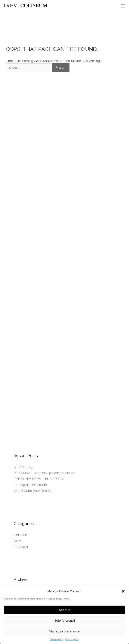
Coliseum (21, 535)
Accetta (65, 610)
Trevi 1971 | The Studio (30, 485)
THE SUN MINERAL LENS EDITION (40, 479)
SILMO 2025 (23, 467)
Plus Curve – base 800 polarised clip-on (44, 473)
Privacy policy (72, 639)
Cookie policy (57, 639)
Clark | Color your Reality (32, 491)
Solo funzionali (65, 621)
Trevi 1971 (21, 547)
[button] (123, 591)
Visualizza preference (64, 631)
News (18, 541)
